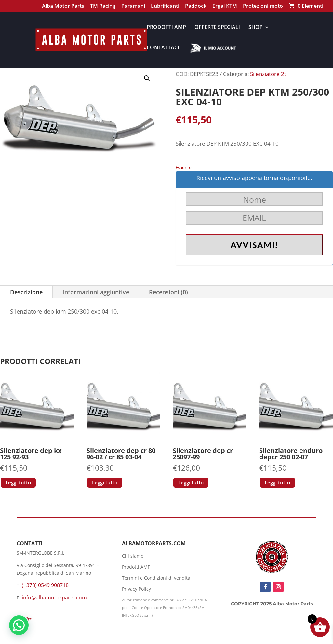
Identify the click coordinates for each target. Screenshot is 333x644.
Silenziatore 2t (268, 74)
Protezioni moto (263, 7)
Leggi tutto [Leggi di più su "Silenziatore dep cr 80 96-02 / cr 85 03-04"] (105, 482)
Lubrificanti (165, 7)
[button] (147, 78)
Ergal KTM (225, 7)
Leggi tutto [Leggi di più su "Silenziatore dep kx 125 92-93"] (18, 482)
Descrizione (26, 292)
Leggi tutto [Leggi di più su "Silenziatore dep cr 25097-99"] (191, 482)
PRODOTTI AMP (166, 28)
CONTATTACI (163, 48)
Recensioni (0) (168, 292)
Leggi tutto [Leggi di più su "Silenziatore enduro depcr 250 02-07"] (277, 482)
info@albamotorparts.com (54, 598)
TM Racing (103, 7)
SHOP (256, 28)
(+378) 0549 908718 (45, 585)
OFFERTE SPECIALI (217, 28)
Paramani (133, 7)
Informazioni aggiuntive (96, 292)
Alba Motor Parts (63, 7)
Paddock (196, 7)
